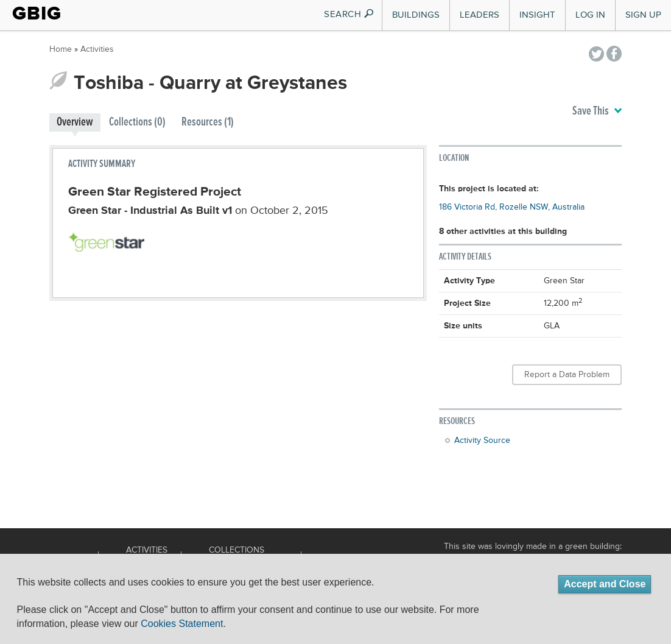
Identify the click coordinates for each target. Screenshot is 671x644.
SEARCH (349, 14)
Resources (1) (208, 122)
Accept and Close (605, 584)
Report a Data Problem (567, 375)
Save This (597, 111)
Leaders (480, 15)
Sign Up (643, 15)
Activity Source (482, 441)
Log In (590, 15)
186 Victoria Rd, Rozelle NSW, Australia (512, 207)
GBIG (37, 13)
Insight (537, 15)
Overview (75, 122)
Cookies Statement (182, 624)
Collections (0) (137, 122)
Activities (97, 49)
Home (61, 49)
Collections (237, 550)
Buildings (416, 15)
